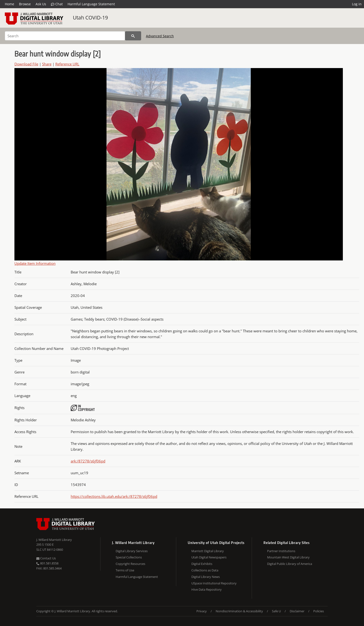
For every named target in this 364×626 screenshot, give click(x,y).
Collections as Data (205, 570)
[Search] (65, 36)
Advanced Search (160, 36)
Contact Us (46, 558)
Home (9, 4)
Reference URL (67, 64)
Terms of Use (125, 570)
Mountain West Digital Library (288, 557)
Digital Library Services (132, 551)
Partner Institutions (281, 551)
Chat (57, 4)
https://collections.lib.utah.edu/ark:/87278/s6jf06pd (114, 496)
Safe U (276, 611)
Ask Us (41, 4)
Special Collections (129, 557)
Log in (357, 4)
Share (47, 64)
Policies (319, 611)
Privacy (202, 611)
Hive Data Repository (207, 589)
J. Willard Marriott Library (54, 540)
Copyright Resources (130, 564)
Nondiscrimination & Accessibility (239, 611)
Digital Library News (206, 577)
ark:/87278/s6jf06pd (88, 461)
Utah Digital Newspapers (209, 557)
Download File (26, 64)
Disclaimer (297, 611)
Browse (25, 4)
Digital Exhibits (202, 564)
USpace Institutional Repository (214, 583)
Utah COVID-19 (90, 18)
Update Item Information (35, 263)
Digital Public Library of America (290, 564)
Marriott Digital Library (208, 551)
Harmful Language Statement (91, 4)
